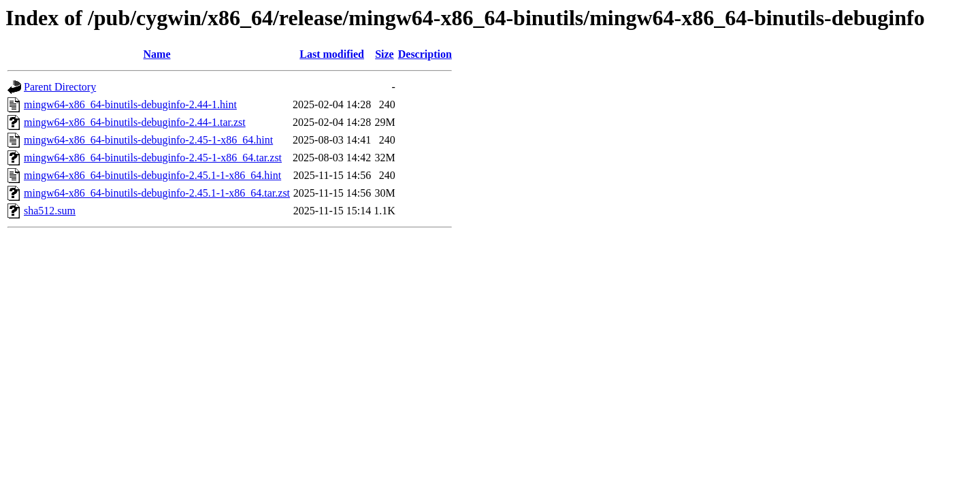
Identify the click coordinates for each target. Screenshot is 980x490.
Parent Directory (60, 87)
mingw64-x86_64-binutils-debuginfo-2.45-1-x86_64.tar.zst (153, 158)
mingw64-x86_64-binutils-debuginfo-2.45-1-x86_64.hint (148, 140)
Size (385, 54)
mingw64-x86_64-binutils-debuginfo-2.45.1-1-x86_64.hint (152, 175)
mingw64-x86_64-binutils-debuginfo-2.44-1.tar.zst (135, 122)
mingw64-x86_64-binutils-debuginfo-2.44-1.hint (130, 104)
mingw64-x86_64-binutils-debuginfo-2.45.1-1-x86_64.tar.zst (157, 193)
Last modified (332, 54)
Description (425, 54)
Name (157, 54)
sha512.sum (50, 211)
